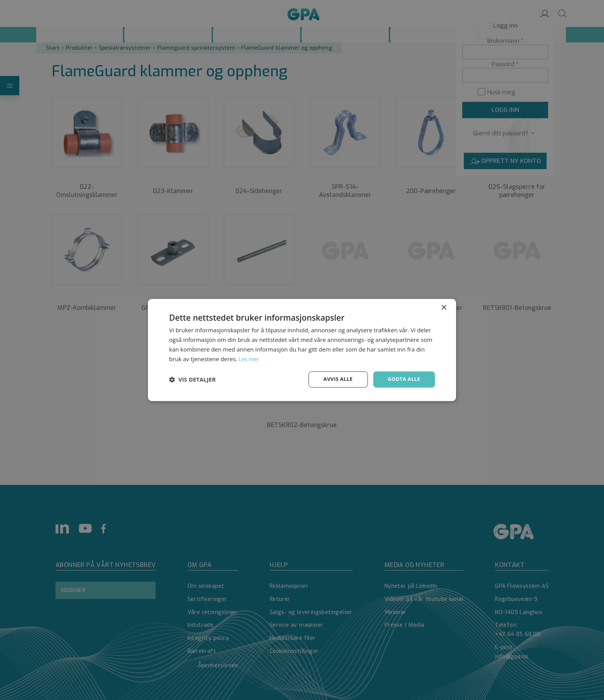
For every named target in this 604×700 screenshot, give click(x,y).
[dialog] (302, 350)
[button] (192, 380)
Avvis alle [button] (335, 379)
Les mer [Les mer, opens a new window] (250, 358)
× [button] (444, 307)
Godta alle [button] (403, 379)
